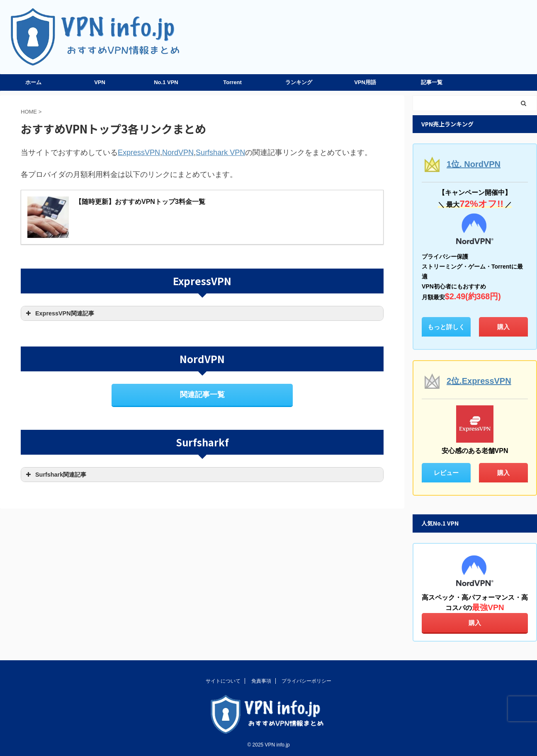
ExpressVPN (139, 153)
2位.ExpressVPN (479, 381)
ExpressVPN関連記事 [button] (59, 313)
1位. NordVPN (474, 164)
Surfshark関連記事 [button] (55, 475)
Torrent (232, 82)
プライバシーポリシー (306, 681)
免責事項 (261, 681)
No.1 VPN (166, 82)
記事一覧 (432, 82)
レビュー (446, 473)
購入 (503, 327)
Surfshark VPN (220, 153)
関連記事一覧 (202, 395)
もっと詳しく (446, 327)
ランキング (299, 82)
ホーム (33, 82)
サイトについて (223, 681)
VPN (100, 82)
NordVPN (178, 153)
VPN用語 (365, 82)
